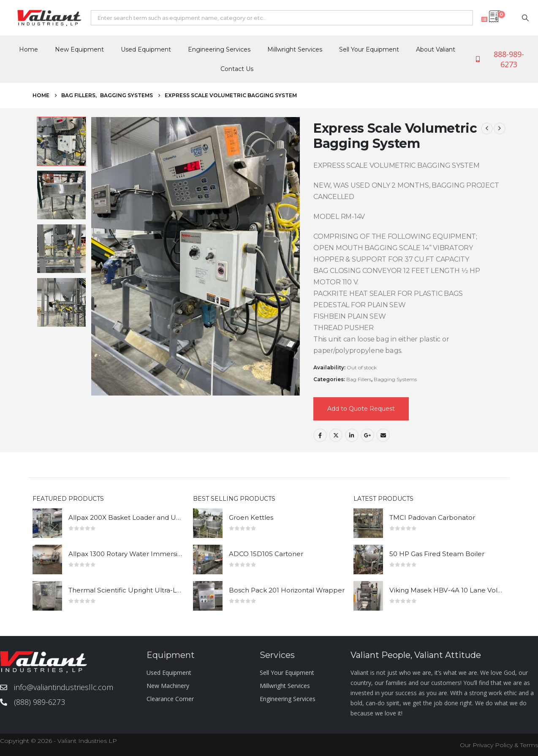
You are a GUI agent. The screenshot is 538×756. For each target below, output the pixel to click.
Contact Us (237, 69)
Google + (367, 435)
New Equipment (79, 49)
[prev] (487, 128)
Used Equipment (146, 49)
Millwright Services (295, 49)
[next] (500, 128)
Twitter (336, 435)
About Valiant (436, 49)
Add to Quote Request (361, 409)
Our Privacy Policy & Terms (499, 745)
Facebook (320, 435)
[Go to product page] (47, 523)
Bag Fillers (359, 379)
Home (29, 49)
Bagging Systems (395, 379)
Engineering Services (219, 49)
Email (383, 435)
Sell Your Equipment (369, 49)
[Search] (525, 18)
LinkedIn (352, 435)
